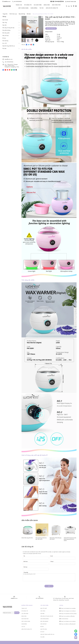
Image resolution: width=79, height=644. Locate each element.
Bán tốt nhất (5, 20)
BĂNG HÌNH (47, 5)
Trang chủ (19, 5)
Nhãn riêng (34, 8)
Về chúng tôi (28, 5)
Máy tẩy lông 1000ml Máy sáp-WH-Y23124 (56, 539)
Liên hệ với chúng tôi (52, 8)
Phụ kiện (4, 48)
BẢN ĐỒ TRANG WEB (71, 2)
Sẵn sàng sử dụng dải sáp (8, 28)
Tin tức (42, 8)
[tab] (24, 40)
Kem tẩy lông (5, 41)
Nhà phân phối (56, 5)
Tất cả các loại (13, 14)
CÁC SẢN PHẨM (38, 5)
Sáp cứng (5, 22)
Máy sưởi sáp (22, 14)
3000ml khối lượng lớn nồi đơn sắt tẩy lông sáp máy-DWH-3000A (70, 539)
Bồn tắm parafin (6, 33)
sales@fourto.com (6, 1)
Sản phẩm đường (6, 30)
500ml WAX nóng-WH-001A (27, 538)
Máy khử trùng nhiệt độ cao (9, 46)
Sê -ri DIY (5, 43)
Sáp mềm (4, 25)
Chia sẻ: (23, 45)
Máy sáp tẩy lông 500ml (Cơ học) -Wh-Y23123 (41, 539)
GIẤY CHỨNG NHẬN (23, 8)
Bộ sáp (4, 38)
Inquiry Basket (49, 32)
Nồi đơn (29, 14)
